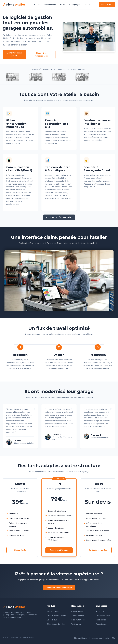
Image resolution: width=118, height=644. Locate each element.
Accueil (37, 5)
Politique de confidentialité (99, 638)
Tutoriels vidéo (78, 616)
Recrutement (102, 624)
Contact (87, 5)
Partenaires (101, 620)
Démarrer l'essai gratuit (14, 54)
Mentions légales (81, 638)
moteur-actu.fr (65, 198)
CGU (114, 638)
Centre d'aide (77, 611)
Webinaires (76, 624)
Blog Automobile (78, 620)
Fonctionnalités (50, 5)
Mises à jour (52, 620)
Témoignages (74, 5)
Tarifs (62, 5)
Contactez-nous (103, 616)
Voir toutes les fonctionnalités (59, 217)
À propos (100, 611)
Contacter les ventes (98, 550)
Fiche (14, 5)
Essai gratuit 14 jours (59, 550)
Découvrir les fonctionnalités (42, 55)
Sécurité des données (56, 624)
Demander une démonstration (59, 588)
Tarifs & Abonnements (56, 616)
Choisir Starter (20, 550)
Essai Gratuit (107, 5)
